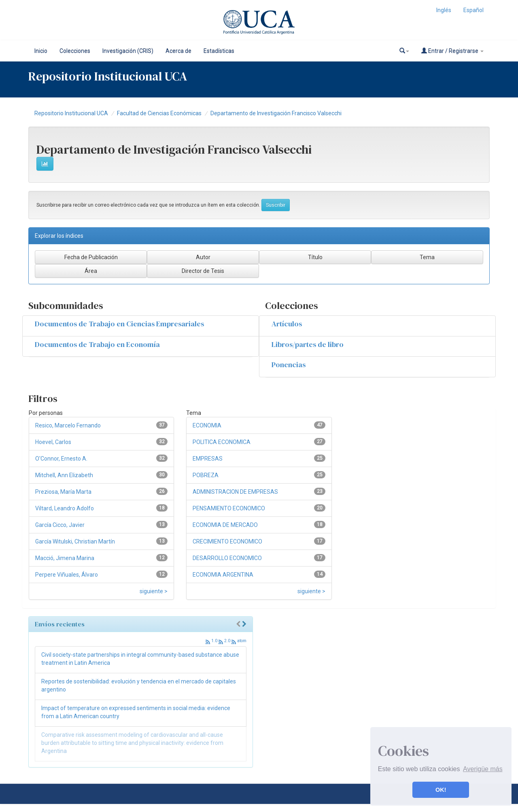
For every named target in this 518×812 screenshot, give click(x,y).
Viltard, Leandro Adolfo (65, 508)
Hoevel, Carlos (53, 442)
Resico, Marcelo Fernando (68, 425)
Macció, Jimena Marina (65, 558)
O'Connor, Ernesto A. (61, 459)
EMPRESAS (208, 459)
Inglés (444, 10)
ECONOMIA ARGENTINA (223, 575)
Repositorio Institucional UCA (71, 113)
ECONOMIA (207, 425)
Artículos (287, 324)
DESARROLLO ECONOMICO (227, 558)
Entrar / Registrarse (452, 51)
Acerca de (178, 51)
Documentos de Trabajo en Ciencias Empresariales (119, 324)
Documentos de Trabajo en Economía (97, 344)
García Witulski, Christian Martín (75, 541)
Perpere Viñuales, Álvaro (67, 575)
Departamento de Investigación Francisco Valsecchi (276, 113)
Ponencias (289, 365)
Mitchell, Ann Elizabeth (64, 475)
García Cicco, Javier (60, 525)
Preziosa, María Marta (63, 492)
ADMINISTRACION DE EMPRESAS (235, 492)
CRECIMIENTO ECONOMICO (227, 541)
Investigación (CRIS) (128, 51)
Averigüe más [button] (483, 769)
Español (473, 10)
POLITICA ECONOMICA (222, 442)
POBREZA (206, 475)
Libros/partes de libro (308, 344)
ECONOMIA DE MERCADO (225, 525)
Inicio (41, 51)
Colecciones (75, 51)
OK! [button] (441, 790)
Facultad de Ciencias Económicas (159, 113)
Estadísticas (219, 51)
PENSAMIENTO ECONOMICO (229, 508)
